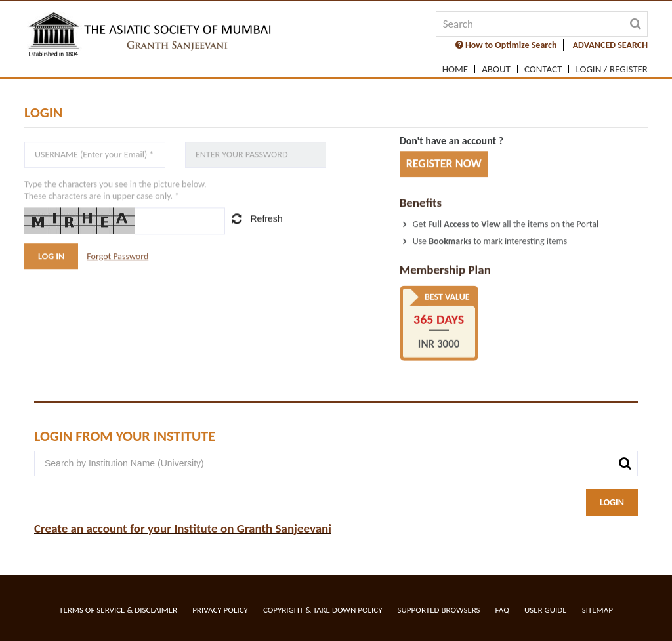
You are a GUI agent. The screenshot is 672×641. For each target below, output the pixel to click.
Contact (543, 69)
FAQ (502, 610)
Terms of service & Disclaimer (118, 610)
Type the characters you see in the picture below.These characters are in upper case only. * (115, 191)
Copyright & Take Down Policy (323, 610)
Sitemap (598, 610)
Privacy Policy (220, 610)
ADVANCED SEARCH (610, 45)
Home (455, 69)
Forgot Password (117, 256)
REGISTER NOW (444, 164)
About (496, 69)
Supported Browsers (439, 610)
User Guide (546, 610)
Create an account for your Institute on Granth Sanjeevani (183, 528)
